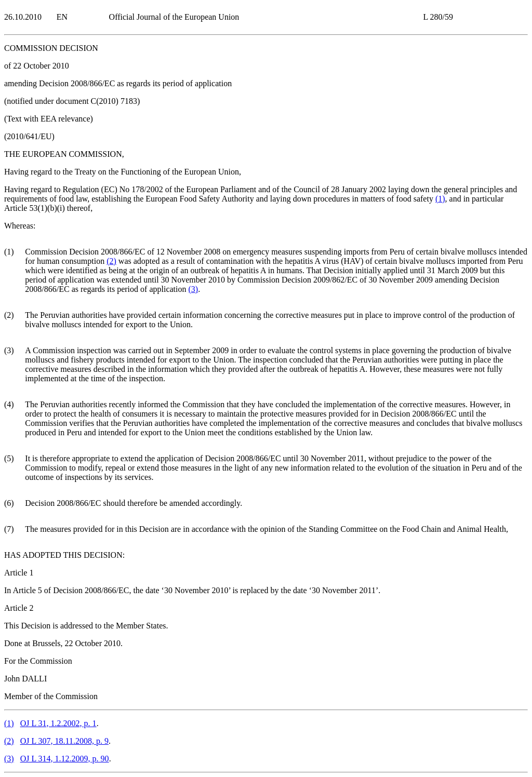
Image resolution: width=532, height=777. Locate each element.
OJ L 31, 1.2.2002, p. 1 (58, 723)
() (440, 199)
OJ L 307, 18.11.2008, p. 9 (64, 741)
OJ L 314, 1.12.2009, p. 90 (65, 759)
